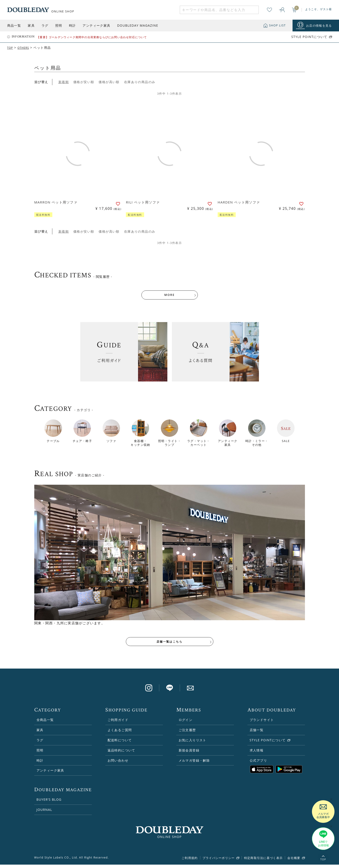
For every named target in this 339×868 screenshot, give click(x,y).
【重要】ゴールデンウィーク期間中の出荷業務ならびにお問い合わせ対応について (92, 37)
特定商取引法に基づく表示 (263, 861)
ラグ (45, 25)
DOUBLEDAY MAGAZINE (138, 25)
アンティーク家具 (96, 25)
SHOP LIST (277, 25)
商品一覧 (14, 25)
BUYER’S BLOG (49, 803)
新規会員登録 (189, 754)
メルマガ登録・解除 (194, 764)
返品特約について (121, 754)
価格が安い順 (84, 82)
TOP (11, 48)
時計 (73, 25)
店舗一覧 (257, 733)
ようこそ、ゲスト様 (319, 9)
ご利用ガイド (118, 723)
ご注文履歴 (187, 733)
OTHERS (26, 48)
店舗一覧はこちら (169, 644)
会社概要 (294, 862)
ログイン (186, 723)
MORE (170, 296)
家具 (31, 25)
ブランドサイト (262, 723)
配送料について (120, 744)
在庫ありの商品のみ (140, 82)
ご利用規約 (190, 861)
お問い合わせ (118, 764)
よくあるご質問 (120, 733)
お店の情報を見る (319, 26)
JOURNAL (44, 813)
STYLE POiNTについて (309, 37)
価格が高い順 (109, 82)
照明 (59, 25)
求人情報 (257, 754)
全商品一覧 (45, 723)
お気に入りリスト (193, 744)
